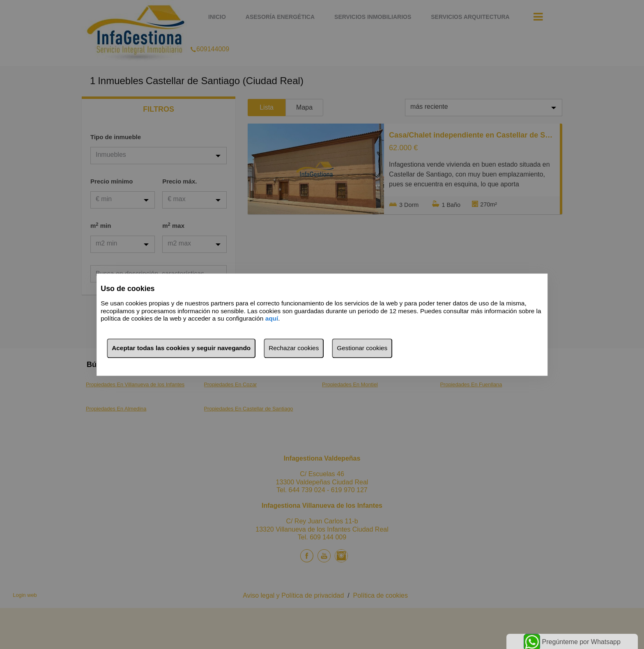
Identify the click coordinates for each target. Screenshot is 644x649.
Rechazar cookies (294, 348)
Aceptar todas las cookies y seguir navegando (181, 348)
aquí (272, 319)
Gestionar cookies (362, 348)
